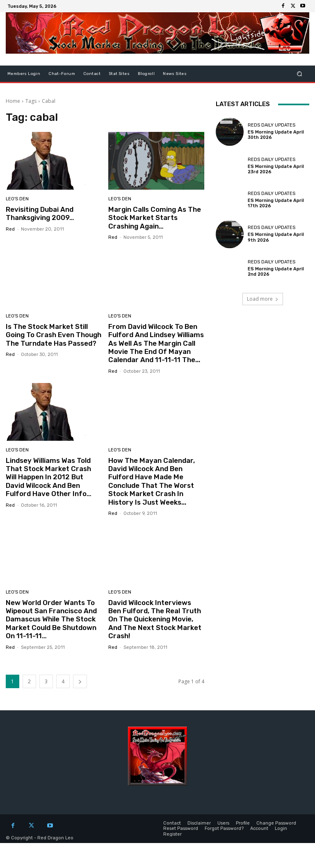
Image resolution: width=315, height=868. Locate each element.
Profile (243, 823)
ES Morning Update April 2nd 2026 (276, 272)
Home (13, 101)
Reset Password (181, 828)
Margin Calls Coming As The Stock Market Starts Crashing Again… (155, 218)
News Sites (175, 74)
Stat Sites (119, 74)
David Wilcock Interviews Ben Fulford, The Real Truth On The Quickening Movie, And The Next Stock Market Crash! (155, 619)
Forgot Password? (224, 828)
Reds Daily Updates (272, 125)
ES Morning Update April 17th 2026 (276, 203)
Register (172, 834)
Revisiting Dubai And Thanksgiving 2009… (40, 213)
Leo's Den (17, 199)
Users (223, 823)
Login (281, 828)
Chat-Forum (62, 74)
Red (10, 229)
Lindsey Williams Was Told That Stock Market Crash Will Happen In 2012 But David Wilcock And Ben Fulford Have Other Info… (49, 477)
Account (259, 828)
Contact (92, 74)
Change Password (276, 823)
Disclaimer (199, 823)
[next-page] (80, 681)
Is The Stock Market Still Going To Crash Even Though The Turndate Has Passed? (54, 335)
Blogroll (146, 74)
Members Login (24, 74)
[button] (300, 74)
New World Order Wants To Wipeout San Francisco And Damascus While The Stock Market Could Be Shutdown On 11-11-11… (51, 619)
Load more (263, 299)
